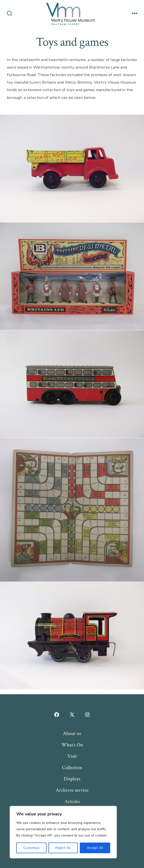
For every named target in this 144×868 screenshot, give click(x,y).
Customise (31, 848)
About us (72, 733)
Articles (72, 801)
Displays (72, 779)
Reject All (63, 848)
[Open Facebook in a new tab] (57, 715)
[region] (63, 832)
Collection (72, 768)
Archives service (72, 790)
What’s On (72, 745)
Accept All (95, 848)
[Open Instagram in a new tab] (87, 715)
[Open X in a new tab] (72, 715)
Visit (72, 756)
